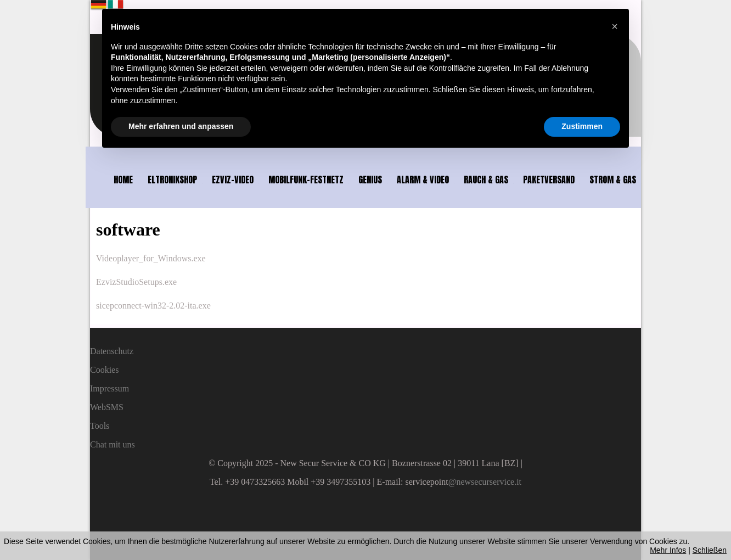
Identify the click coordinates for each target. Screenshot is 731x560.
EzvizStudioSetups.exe (136, 282)
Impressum (109, 388)
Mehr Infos (668, 550)
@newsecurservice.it (485, 482)
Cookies (104, 370)
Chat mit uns (113, 444)
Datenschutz (112, 351)
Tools (100, 426)
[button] (615, 26)
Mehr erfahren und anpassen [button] (181, 126)
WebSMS (107, 407)
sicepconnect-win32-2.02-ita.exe (153, 306)
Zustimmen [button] (582, 126)
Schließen (710, 550)
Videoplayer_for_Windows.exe (151, 258)
